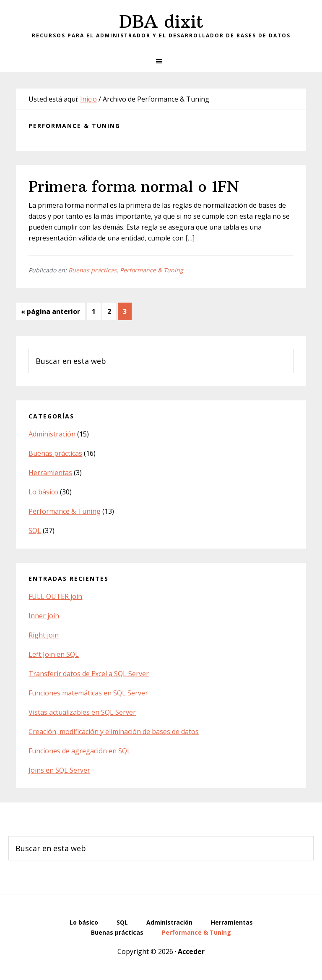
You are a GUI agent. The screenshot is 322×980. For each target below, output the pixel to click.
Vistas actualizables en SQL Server (82, 712)
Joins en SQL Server (59, 770)
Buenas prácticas (92, 270)
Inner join (44, 616)
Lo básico (43, 492)
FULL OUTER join (55, 596)
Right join (44, 635)
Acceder (191, 951)
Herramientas (50, 473)
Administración (52, 434)
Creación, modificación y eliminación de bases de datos (114, 732)
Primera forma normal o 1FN (134, 187)
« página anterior (51, 313)
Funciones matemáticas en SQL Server (88, 693)
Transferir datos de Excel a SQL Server (89, 674)
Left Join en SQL (54, 654)
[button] (161, 61)
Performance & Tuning (152, 270)
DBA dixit (161, 21)
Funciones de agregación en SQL (80, 751)
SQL (35, 531)
